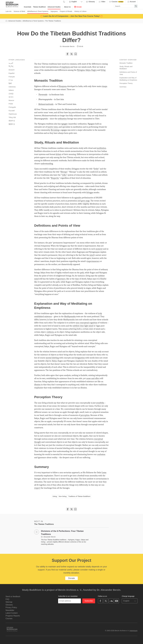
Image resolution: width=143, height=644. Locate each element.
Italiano (11, 90)
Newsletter (10, 610)
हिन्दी (10, 83)
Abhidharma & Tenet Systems (38, 11)
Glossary (90, 2)
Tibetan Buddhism (39, 7)
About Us (67, 7)
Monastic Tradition (126, 63)
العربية (11, 63)
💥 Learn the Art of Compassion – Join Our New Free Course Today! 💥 (71, 16)
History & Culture (80, 11)
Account (131, 2)
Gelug (55, 496)
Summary (123, 87)
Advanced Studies (54, 7)
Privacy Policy (11, 607)
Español (12, 73)
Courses (116, 2)
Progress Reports (13, 616)
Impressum (133, 631)
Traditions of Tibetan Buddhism (79, 496)
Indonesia (12, 87)
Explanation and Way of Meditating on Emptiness (128, 79)
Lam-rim (9, 11)
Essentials (28, 7)
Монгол (11, 100)
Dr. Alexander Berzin (67, 46)
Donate (78, 7)
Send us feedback (13, 596)
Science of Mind (19, 11)
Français (12, 77)
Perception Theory (126, 83)
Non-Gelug (63, 496)
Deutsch (12, 70)
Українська (13, 114)
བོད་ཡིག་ (11, 66)
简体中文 (12, 121)
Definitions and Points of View (128, 73)
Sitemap (9, 602)
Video (102, 2)
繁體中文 (12, 124)
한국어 (11, 97)
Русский (12, 111)
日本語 (11, 94)
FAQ (7, 599)
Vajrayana (54, 11)
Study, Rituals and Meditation (126, 68)
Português (12, 107)
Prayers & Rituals (66, 11)
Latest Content (12, 613)
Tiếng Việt (12, 117)
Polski (11, 104)
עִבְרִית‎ (11, 80)
